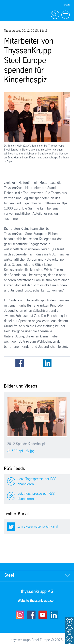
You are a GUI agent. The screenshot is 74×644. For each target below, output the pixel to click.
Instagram (20, 615)
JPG (32, 451)
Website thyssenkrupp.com (37, 601)
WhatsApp (66, 363)
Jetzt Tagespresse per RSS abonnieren (37, 482)
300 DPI (17, 451)
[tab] (37, 576)
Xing (57, 363)
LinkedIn (47, 363)
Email (38, 363)
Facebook (20, 363)
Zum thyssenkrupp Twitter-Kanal (38, 527)
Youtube (43, 615)
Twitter (29, 363)
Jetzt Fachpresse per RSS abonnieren (36, 496)
